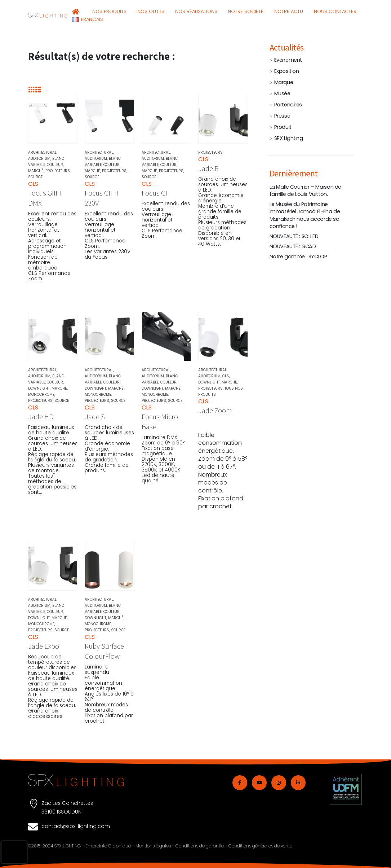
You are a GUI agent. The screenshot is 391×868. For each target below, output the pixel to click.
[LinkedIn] (298, 783)
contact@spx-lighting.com (76, 826)
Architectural (42, 152)
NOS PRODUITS (109, 11)
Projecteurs (58, 171)
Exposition (287, 71)
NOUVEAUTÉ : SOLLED (294, 236)
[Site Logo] (48, 15)
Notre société (246, 11)
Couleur (55, 165)
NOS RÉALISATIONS (196, 11)
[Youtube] (259, 783)
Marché (36, 171)
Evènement (288, 60)
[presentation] (14, 852)
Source (35, 177)
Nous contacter (335, 11)
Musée (282, 93)
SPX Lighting (289, 138)
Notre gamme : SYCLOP (298, 257)
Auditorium (39, 159)
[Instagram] (279, 783)
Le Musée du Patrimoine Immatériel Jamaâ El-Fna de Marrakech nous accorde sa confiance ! (305, 215)
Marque (284, 82)
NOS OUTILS (151, 11)
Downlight (39, 388)
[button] (32, 90)
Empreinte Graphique (108, 846)
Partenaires (288, 105)
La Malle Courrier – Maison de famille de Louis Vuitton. (305, 190)
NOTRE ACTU (289, 11)
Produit (283, 127)
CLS (226, 376)
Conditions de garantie (200, 846)
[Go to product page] (53, 119)
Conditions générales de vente (260, 846)
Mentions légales (153, 846)
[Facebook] (240, 783)
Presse (282, 116)
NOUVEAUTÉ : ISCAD (293, 246)
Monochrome (41, 394)
